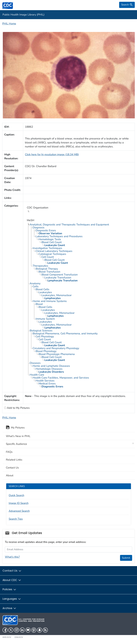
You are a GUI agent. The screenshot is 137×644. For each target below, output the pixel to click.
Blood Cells (42, 289)
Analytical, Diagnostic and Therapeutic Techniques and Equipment (69, 225)
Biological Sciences (41, 331)
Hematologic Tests (50, 239)
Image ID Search (19, 503)
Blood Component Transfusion (60, 275)
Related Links (14, 460)
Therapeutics (40, 266)
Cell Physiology (45, 336)
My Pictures (15, 428)
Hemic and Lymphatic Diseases (51, 366)
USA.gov (19, 637)
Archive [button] (9, 608)
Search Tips (16, 519)
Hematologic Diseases (49, 369)
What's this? (12, 557)
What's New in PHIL (18, 436)
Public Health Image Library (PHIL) (23, 15)
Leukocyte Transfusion (58, 278)
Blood (39, 304)
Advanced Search (19, 511)
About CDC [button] (12, 580)
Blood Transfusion (49, 272)
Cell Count (48, 257)
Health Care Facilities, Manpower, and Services (61, 378)
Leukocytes (45, 292)
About (10, 475)
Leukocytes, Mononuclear (57, 295)
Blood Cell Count (52, 242)
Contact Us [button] (12, 571)
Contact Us (12, 468)
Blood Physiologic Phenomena (57, 354)
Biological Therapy (47, 269)
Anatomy (35, 283)
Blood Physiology (46, 351)
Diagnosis (39, 227)
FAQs (9, 452)
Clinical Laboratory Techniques (54, 251)
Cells (36, 286)
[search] (127, 5)
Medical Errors (47, 384)
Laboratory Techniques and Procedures (59, 236)
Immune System (45, 319)
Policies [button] (9, 589)
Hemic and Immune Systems (50, 301)
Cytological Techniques (52, 254)
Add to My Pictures (18, 408)
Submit (126, 558)
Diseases (35, 363)
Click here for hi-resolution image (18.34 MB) (52, 154)
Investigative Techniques (47, 248)
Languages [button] (12, 599)
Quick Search (16, 495)
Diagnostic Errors (46, 230)
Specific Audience (16, 444)
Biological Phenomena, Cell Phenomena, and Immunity (65, 333)
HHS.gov (7, 637)
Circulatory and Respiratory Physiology (56, 348)
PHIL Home (9, 24)
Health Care (37, 375)
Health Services (45, 381)
